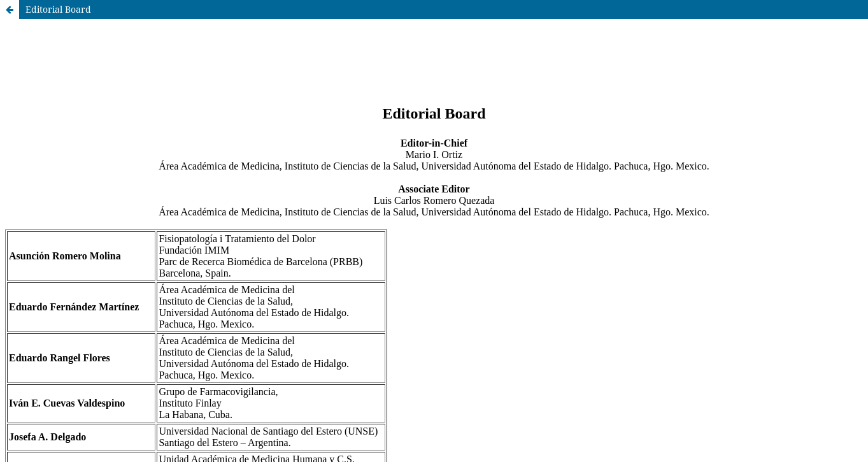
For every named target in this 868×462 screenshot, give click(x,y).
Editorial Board (58, 9)
